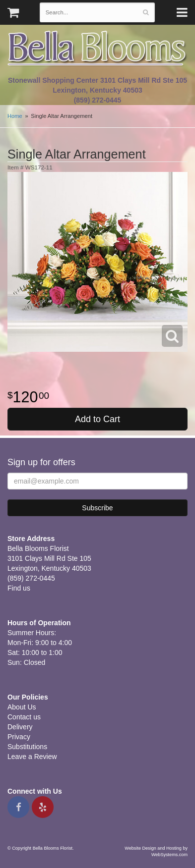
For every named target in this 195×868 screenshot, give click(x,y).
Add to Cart (97, 419)
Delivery (20, 727)
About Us (22, 707)
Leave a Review (32, 757)
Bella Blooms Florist (97, 49)
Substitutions (27, 747)
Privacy (19, 737)
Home (15, 116)
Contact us (24, 717)
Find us (19, 588)
